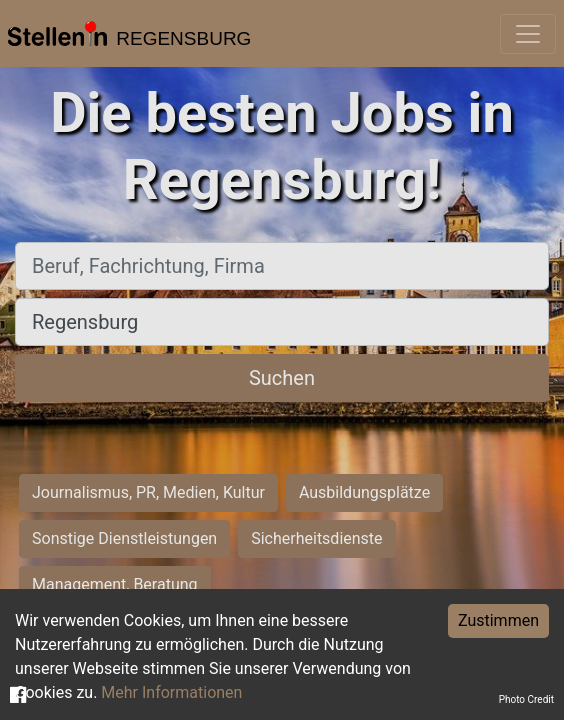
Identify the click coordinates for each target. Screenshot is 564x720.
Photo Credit (526, 699)
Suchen (282, 378)
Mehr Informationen (171, 692)
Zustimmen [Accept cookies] (498, 620)
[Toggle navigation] (528, 34)
